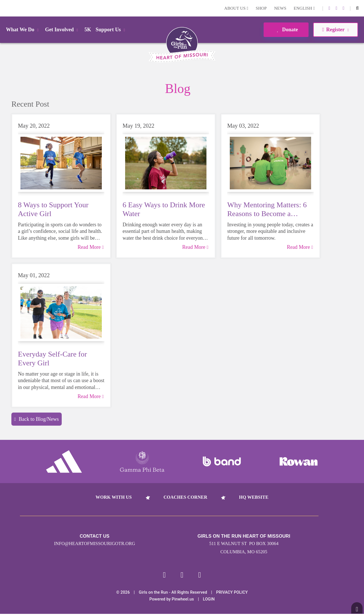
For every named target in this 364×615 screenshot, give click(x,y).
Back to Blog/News (37, 419)
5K (88, 30)
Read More (91, 247)
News (280, 8)
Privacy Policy (232, 593)
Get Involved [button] (63, 30)
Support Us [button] (111, 30)
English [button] (304, 8)
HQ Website (254, 497)
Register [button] (335, 30)
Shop (261, 8)
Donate (286, 30)
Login (5, 8)
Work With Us (114, 497)
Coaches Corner (185, 497)
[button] (357, 8)
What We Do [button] (23, 30)
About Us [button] (236, 8)
